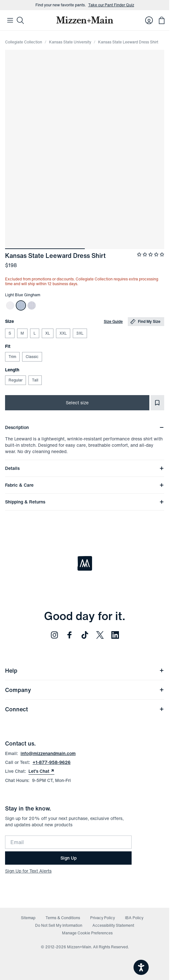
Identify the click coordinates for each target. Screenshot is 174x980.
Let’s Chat (41, 771)
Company (85, 690)
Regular (15, 380)
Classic (32, 357)
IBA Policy (134, 918)
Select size (77, 403)
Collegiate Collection (24, 42)
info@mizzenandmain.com (48, 753)
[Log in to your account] (149, 20)
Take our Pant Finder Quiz (111, 5)
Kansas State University (70, 42)
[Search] (20, 20)
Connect (85, 709)
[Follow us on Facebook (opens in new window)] (70, 635)
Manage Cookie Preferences (87, 933)
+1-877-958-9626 (52, 762)
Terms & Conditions (63, 918)
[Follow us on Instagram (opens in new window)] (54, 635)
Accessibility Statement (113, 925)
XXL (63, 333)
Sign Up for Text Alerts (28, 871)
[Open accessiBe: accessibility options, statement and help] (141, 967)
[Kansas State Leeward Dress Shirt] (10, 305)
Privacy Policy (103, 918)
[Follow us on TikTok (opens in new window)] (85, 635)
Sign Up (68, 858)
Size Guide (113, 321)
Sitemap (28, 918)
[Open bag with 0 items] (162, 20)
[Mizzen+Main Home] (85, 20)
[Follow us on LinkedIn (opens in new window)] (115, 635)
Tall (35, 380)
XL (47, 333)
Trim (12, 357)
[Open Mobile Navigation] (10, 20)
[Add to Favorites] (157, 403)
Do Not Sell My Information (59, 925)
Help (85, 670)
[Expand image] (85, 149)
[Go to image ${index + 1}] (45, 249)
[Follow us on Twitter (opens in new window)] (100, 635)
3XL (80, 333)
